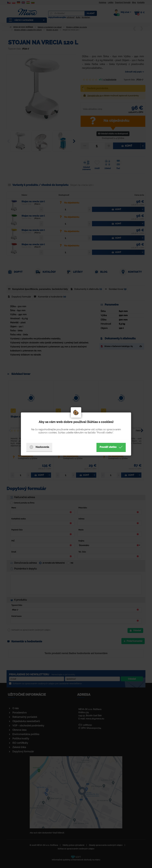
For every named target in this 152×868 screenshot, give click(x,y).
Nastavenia (39, 447)
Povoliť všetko (111, 447)
